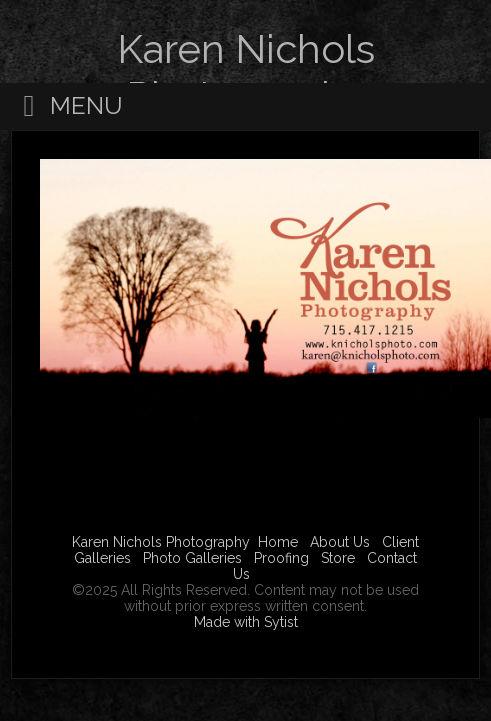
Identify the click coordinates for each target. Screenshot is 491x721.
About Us (340, 542)
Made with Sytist (246, 622)
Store (338, 558)
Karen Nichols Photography (161, 542)
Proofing (281, 558)
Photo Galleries (192, 558)
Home (278, 542)
